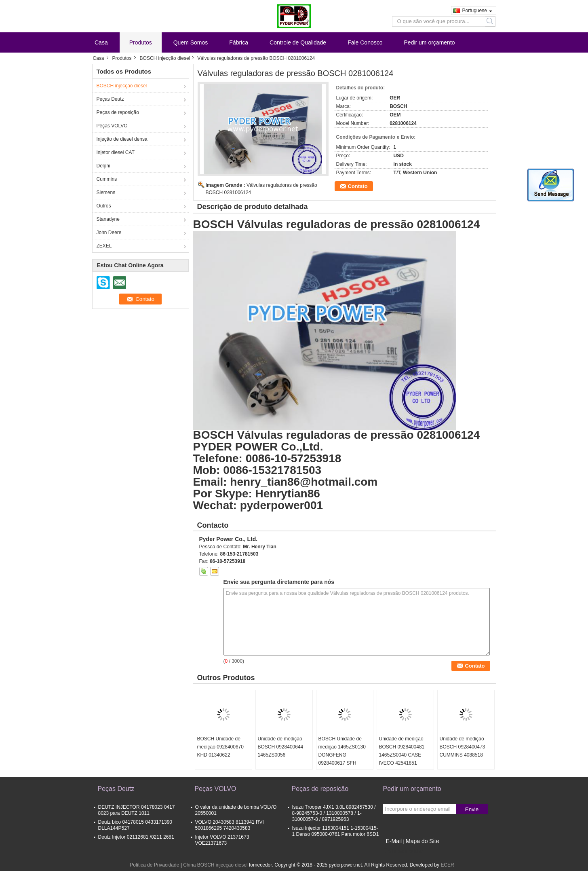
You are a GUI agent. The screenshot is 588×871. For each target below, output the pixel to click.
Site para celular (403, 851)
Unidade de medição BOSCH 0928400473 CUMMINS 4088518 (463, 747)
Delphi (103, 166)
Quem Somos (191, 42)
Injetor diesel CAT (116, 152)
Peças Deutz (110, 99)
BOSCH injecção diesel (165, 58)
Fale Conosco (365, 42)
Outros (104, 206)
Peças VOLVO (112, 126)
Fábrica (239, 42)
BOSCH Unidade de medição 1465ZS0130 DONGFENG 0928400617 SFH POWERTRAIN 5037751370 (342, 759)
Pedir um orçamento (430, 42)
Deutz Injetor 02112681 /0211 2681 (136, 837)
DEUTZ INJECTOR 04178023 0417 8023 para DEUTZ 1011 (137, 810)
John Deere (109, 233)
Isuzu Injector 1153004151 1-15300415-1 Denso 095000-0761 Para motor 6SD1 (336, 831)
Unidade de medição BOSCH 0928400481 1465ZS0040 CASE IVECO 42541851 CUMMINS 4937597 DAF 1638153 (402, 759)
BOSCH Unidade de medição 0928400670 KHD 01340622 (220, 747)
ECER (447, 865)
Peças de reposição (118, 112)
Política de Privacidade (154, 865)
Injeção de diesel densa (122, 139)
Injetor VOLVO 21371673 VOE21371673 (222, 840)
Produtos (141, 42)
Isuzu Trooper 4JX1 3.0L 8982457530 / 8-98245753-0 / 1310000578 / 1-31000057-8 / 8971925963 (334, 813)
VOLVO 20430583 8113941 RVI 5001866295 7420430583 (230, 825)
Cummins (107, 179)
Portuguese (477, 11)
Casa (101, 42)
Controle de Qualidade (298, 42)
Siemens (106, 192)
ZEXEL (104, 246)
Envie (472, 809)
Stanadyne (108, 219)
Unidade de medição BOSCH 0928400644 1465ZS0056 (281, 747)
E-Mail (394, 841)
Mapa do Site (423, 841)
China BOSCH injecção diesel (215, 865)
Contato (358, 186)
